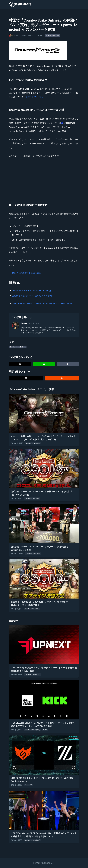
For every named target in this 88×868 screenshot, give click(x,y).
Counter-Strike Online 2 (18, 347)
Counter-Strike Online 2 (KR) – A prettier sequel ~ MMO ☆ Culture (42, 304)
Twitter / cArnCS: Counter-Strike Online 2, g (32, 290)
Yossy (24, 323)
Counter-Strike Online (53, 35)
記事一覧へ (34, 323)
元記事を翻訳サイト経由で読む (27, 273)
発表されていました (35, 97)
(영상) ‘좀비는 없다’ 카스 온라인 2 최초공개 (32, 296)
